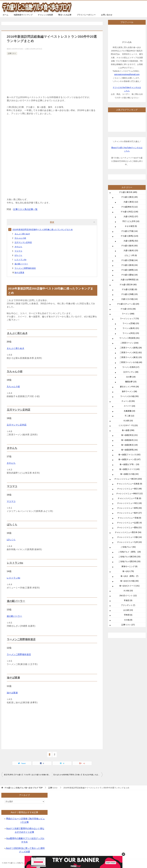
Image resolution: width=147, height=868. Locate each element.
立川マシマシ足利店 (23, 242)
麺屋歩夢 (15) (131, 382)
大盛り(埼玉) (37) (131, 216)
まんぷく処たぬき (22, 234)
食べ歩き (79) (128, 571)
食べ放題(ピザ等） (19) (129, 464)
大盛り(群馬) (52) (131, 241)
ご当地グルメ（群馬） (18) (129, 552)
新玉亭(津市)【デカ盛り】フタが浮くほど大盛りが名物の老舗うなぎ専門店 (28, 773)
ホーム (6, 15)
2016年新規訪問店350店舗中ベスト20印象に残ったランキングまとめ (43, 229)
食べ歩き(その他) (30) (129, 581)
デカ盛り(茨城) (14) (129, 260)
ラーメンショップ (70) (129, 319)
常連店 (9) (128, 600)
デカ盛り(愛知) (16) (129, 275)
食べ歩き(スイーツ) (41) (129, 586)
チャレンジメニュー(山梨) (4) (129, 523)
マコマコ (18, 251)
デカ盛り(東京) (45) (129, 197)
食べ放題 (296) (128, 430)
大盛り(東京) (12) (131, 202)
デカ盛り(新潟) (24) (129, 265)
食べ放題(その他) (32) (129, 474)
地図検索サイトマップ (23, 15)
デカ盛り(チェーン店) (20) (128, 304)
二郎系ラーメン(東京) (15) (131, 357)
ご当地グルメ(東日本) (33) (129, 557)
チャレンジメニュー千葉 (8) (129, 498)
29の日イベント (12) (128, 596)
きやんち (18, 247)
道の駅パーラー (21, 264)
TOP (24, 786)
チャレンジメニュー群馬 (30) (129, 508)
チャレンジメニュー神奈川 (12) (129, 493)
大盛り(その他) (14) (129, 299)
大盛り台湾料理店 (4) (129, 280)
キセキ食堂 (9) (131, 226)
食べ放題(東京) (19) (129, 445)
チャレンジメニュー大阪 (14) (129, 537)
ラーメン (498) (128, 314)
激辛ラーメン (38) (129, 391)
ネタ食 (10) (128, 591)
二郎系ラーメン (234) (129, 343)
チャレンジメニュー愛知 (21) (129, 527)
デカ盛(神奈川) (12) (129, 207)
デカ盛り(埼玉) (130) (129, 212)
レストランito (20, 260)
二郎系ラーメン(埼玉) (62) (131, 352)
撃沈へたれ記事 (65, 15)
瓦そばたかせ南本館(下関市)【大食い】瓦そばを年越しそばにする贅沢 (78, 773)
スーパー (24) (129, 406)
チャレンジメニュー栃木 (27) (129, 513)
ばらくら (18, 255)
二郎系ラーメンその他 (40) (131, 362)
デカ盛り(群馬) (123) (129, 236)
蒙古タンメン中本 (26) (129, 387)
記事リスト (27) (128, 625)
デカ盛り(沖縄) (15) (129, 294)
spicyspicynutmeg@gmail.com (127, 74)
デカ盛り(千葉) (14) (129, 231)
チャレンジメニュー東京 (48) (129, 489)
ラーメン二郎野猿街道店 (25, 268)
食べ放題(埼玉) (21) (129, 435)
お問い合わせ (107, 15)
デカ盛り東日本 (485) (128, 192)
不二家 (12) (129, 416)
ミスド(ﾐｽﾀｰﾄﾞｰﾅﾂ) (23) (128, 425)
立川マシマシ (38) (131, 372)
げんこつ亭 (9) (131, 255)
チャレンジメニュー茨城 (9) (129, 518)
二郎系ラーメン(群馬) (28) (131, 348)
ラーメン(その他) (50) (129, 396)
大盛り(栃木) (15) (131, 250)
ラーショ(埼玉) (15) (131, 333)
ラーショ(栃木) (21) (131, 328)
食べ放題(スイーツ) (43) (129, 469)
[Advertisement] (52, 76)
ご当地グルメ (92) (128, 547)
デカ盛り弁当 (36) (128, 309)
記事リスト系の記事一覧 (25, 209)
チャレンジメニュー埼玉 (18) (129, 503)
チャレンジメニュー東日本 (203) (128, 479)
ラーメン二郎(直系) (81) (129, 338)
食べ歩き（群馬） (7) (129, 576)
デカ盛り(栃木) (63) (129, 246)
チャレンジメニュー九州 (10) (129, 542)
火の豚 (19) (131, 377)
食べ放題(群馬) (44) (129, 450)
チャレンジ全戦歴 (45, 15)
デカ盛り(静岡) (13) (129, 270)
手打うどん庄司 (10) (131, 221)
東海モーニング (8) (129, 566)
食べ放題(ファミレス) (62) (129, 455)
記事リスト (12, 53)
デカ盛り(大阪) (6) (129, 289)
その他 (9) (128, 620)
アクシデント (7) (128, 605)
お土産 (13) (128, 610)
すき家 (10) (128, 421)
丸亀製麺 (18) (129, 411)
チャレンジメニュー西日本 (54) (128, 532)
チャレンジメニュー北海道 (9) (129, 484)
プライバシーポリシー (86, 15)
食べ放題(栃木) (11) (129, 440)
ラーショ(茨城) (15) (131, 323)
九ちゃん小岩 (20, 238)
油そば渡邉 (19, 272)
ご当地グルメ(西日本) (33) (129, 561)
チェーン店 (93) (128, 401)
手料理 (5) (128, 615)
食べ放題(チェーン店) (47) (129, 459)
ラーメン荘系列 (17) (131, 367)
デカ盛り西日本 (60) (128, 285)
